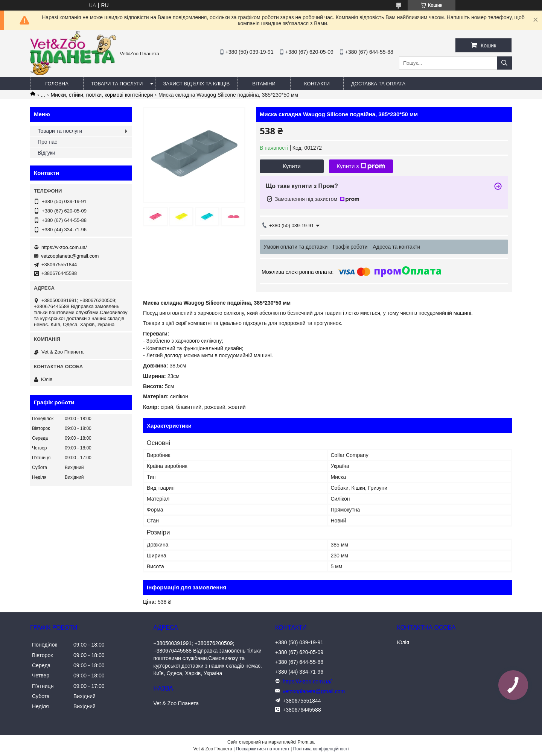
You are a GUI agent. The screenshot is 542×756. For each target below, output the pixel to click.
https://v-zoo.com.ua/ (64, 247)
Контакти (317, 84)
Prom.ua (306, 742)
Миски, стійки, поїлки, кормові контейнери (102, 95)
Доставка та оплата (378, 84)
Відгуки (46, 153)
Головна (57, 84)
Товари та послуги (117, 84)
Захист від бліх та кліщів (196, 84)
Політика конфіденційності (321, 749)
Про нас (47, 142)
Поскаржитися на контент (263, 749)
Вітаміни (264, 84)
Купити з (361, 166)
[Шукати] (504, 63)
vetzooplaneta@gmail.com (70, 256)
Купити (292, 166)
